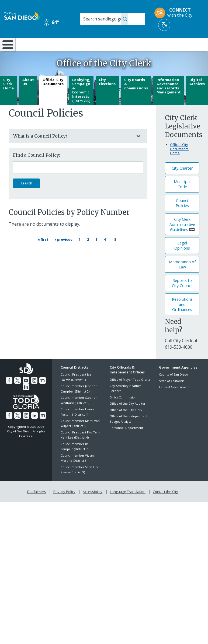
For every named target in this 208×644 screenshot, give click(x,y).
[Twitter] (18, 394)
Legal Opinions (182, 260)
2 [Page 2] (92, 253)
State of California (172, 395)
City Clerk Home (8, 98)
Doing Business (92, 47)
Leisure (30, 44)
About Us (28, 96)
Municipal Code (182, 198)
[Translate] (164, 25)
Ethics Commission (123, 412)
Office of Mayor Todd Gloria (130, 393)
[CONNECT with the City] (175, 13)
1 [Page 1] (84, 253)
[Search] (112, 19)
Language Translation (127, 505)
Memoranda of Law (182, 279)
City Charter (182, 182)
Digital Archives (197, 96)
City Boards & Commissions (136, 98)
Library (123, 44)
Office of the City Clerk (126, 424)
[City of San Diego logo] (22, 16)
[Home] (7, 52)
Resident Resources (61, 47)
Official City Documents (53, 96)
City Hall (191, 44)
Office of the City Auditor (128, 418)
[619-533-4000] (179, 361)
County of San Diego (174, 389)
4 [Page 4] (109, 253)
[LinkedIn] (26, 400)
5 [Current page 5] (116, 253)
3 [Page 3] (100, 253)
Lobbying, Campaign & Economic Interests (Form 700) (81, 104)
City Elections (107, 96)
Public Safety (157, 47)
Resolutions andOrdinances (182, 319)
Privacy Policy (65, 505)
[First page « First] (45, 253)
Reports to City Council (182, 297)
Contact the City (164, 505)
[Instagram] (34, 394)
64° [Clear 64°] (51, 22)
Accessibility (93, 505)
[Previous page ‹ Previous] (66, 253)
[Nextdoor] (42, 394)
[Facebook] (10, 394)
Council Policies (182, 217)
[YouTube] (26, 394)
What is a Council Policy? (73, 150)
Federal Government (174, 401)
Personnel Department (126, 442)
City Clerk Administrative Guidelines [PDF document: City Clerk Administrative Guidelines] (182, 238)
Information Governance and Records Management (169, 100)
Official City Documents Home (179, 163)
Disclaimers (38, 505)
